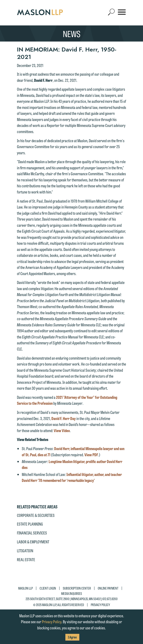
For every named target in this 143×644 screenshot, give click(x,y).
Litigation (25, 551)
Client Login (48, 588)
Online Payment (108, 588)
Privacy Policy (100, 605)
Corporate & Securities (36, 515)
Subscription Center (77, 588)
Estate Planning (30, 524)
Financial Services (32, 533)
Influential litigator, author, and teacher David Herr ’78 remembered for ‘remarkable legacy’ (72, 477)
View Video (62, 430)
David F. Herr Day (64, 418)
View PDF (91, 455)
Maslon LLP (25, 588)
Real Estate (26, 559)
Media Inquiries (71, 593)
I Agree (72, 637)
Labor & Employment (33, 542)
